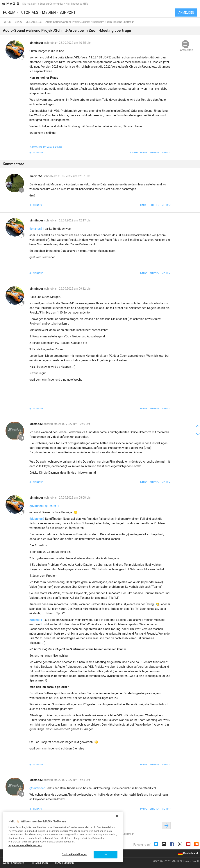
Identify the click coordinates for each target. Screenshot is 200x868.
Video (18, 22)
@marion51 (37, 229)
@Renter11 (52, 506)
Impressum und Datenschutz (25, 845)
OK (105, 854)
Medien (49, 12)
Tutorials (29, 12)
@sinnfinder (37, 788)
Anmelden (186, 12)
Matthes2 (36, 424)
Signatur (38, 153)
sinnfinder (37, 43)
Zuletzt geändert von (46, 147)
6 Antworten (185, 50)
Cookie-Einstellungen (75, 854)
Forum (9, 12)
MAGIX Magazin (64, 863)
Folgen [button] (134, 153)
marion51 (36, 176)
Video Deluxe (34, 22)
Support (68, 12)
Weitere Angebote (14, 863)
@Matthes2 (37, 506)
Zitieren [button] (155, 153)
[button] (166, 153)
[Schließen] (117, 816)
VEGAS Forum (40, 863)
